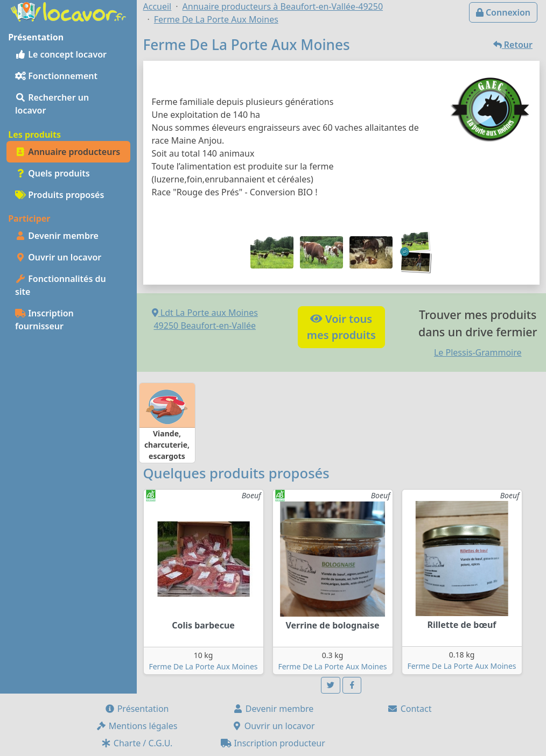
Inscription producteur (273, 743)
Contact (409, 709)
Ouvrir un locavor (58, 257)
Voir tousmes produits (341, 327)
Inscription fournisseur (44, 320)
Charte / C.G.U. (137, 743)
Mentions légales (137, 726)
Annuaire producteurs (68, 152)
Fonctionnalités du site (61, 285)
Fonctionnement (56, 76)
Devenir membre (57, 236)
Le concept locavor (61, 54)
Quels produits (52, 173)
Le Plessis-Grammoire (478, 352)
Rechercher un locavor (52, 104)
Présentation (137, 709)
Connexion (503, 12)
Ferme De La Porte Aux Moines (203, 666)
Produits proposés (59, 195)
